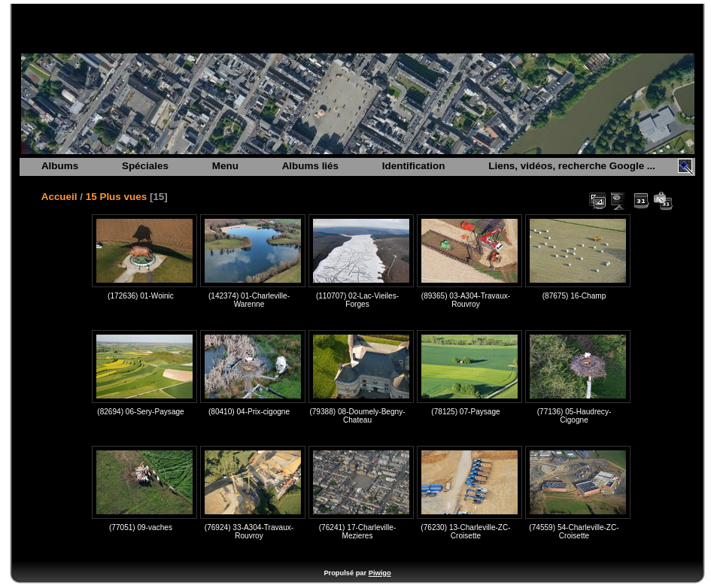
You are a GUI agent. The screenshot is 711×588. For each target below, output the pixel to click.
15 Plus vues (116, 197)
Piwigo (380, 573)
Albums (60, 166)
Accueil (59, 197)
